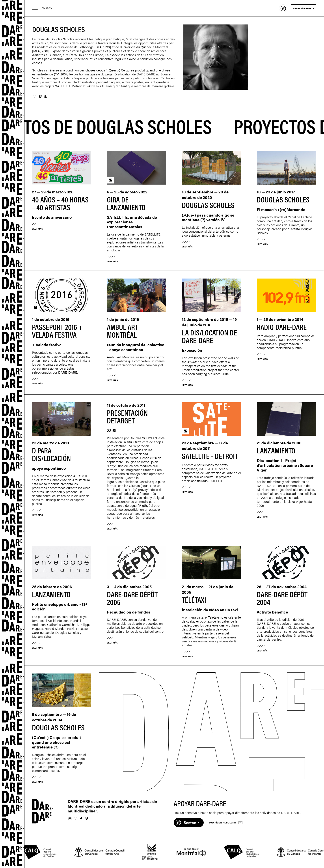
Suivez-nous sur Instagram (75, 819)
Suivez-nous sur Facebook (81, 819)
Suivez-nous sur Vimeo (86, 819)
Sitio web (45, 97)
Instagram (34, 97)
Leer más (37, 229)
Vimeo (40, 97)
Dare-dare (12, 434)
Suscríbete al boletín (70, 819)
